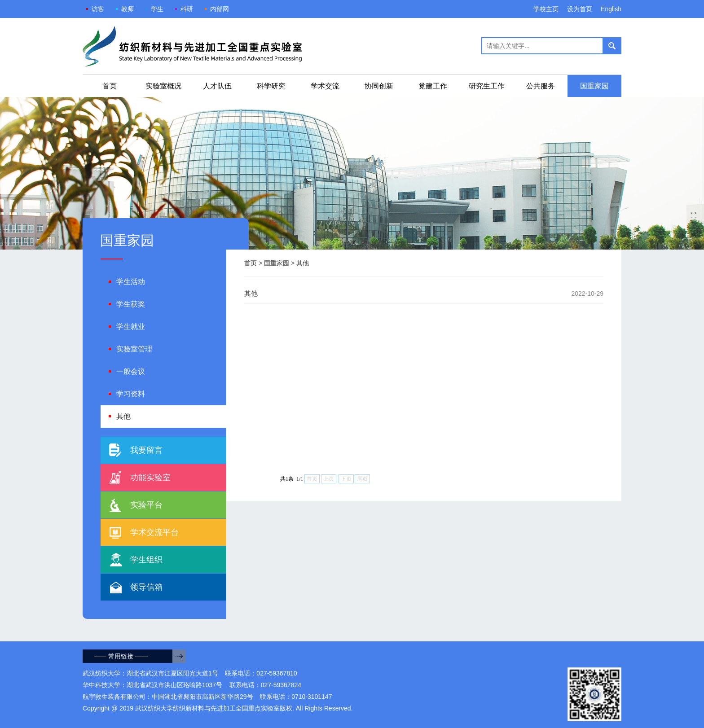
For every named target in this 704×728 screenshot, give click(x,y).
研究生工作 (487, 86)
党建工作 (433, 86)
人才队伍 (217, 86)
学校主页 (546, 9)
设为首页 (580, 9)
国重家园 (594, 86)
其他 (303, 263)
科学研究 (271, 86)
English (611, 9)
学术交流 (325, 86)
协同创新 (379, 86)
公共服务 (541, 86)
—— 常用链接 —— (121, 656)
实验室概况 (163, 86)
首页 (110, 86)
